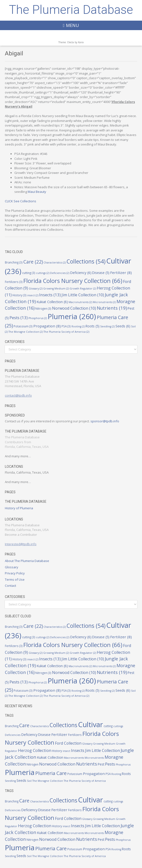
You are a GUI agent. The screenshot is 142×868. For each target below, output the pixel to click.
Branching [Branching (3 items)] (14, 262)
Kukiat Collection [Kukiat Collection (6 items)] (52, 302)
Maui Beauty (37, 192)
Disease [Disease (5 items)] (101, 273)
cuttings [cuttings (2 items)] (43, 273)
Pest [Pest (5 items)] (101, 764)
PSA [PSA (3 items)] (66, 326)
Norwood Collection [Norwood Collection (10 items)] (74, 308)
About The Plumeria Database (27, 561)
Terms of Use (15, 579)
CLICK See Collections (21, 201)
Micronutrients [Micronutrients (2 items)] (104, 302)
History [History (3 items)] (19, 295)
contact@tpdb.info (18, 395)
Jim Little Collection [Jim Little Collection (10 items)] (83, 295)
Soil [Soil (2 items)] (29, 781)
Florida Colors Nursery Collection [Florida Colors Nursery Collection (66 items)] (73, 281)
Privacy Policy (15, 573)
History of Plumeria (19, 508)
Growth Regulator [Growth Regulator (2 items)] (83, 289)
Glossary (12, 567)
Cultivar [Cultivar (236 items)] (90, 724)
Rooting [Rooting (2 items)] (78, 326)
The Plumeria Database (71, 10)
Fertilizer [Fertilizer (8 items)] (121, 272)
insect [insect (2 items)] (33, 295)
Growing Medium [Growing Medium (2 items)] (56, 289)
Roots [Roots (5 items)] (93, 326)
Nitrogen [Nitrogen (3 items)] (43, 308)
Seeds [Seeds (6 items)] (123, 326)
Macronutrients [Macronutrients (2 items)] (80, 302)
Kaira (81, 42)
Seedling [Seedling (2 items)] (107, 326)
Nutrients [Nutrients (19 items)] (112, 308)
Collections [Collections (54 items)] (86, 261)
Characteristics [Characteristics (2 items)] (55, 263)
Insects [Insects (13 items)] (50, 295)
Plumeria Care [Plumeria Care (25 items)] (51, 773)
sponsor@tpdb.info (105, 421)
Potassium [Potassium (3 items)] (23, 326)
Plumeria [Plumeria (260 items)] (72, 316)
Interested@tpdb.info (21, 544)
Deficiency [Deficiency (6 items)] (81, 273)
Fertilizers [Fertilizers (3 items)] (14, 282)
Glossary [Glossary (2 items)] (36, 289)
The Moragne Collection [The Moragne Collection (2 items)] (26, 332)
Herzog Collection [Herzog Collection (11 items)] (35, 750)
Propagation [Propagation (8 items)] (47, 326)
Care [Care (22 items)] (33, 262)
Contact (10, 586)
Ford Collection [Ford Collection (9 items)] (68, 743)
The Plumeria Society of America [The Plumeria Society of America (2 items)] (66, 332)
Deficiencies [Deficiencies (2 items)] (60, 273)
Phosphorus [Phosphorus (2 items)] (38, 318)
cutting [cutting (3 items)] (29, 273)
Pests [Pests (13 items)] (19, 318)
